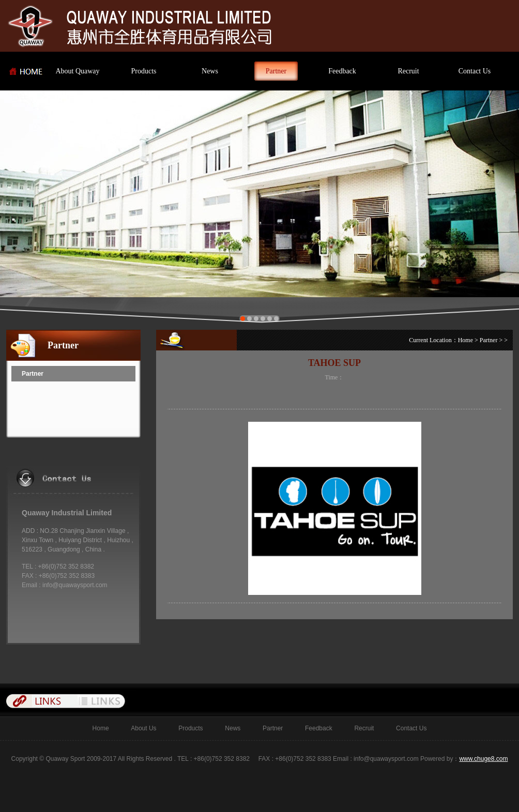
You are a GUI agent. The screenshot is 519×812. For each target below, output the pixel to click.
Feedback (342, 71)
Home (465, 340)
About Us (137, 728)
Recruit (408, 71)
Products (144, 71)
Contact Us (475, 71)
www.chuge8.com (483, 759)
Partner (276, 71)
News (210, 71)
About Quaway (77, 71)
